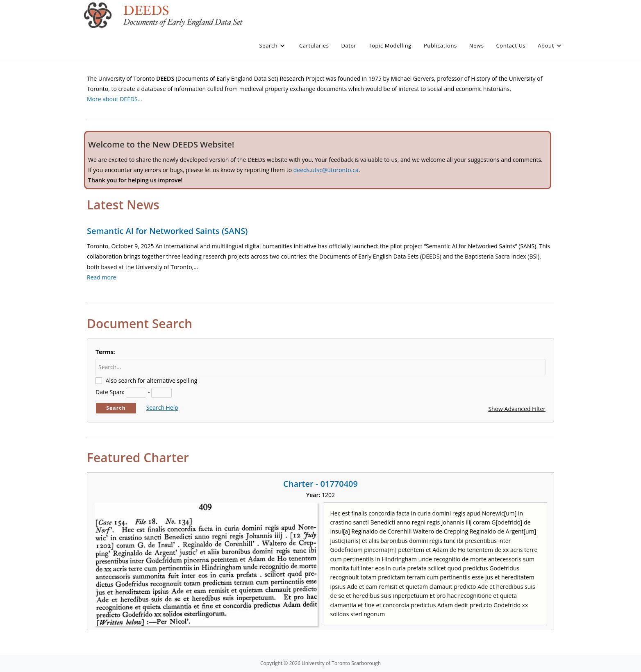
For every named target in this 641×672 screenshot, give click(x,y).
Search (116, 408)
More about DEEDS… (115, 99)
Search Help (162, 408)
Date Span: (110, 392)
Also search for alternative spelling (152, 380)
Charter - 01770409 (320, 484)
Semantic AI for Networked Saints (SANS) (167, 231)
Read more (101, 277)
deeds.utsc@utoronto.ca (326, 170)
